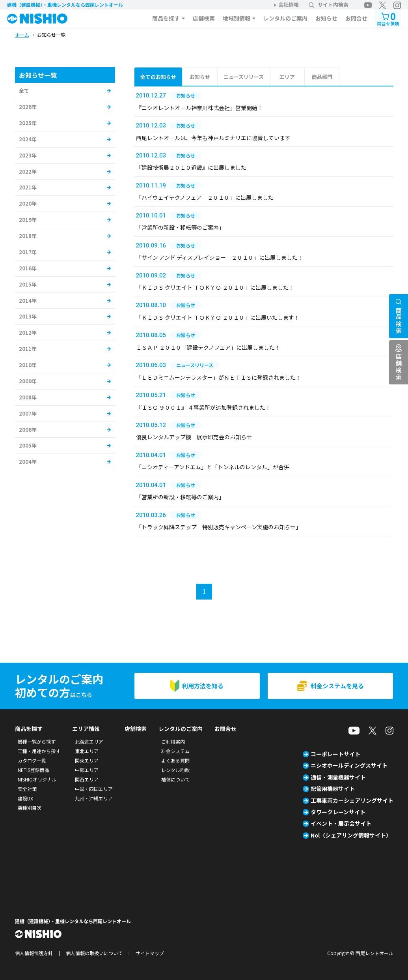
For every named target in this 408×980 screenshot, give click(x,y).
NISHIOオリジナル (37, 779)
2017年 (28, 252)
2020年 (28, 203)
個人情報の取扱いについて (94, 953)
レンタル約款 (175, 770)
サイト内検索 (329, 5)
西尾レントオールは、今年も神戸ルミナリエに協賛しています (213, 138)
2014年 (28, 301)
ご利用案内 (173, 741)
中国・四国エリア (94, 789)
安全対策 (27, 789)
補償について (175, 779)
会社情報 (289, 5)
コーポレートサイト (335, 754)
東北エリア (87, 751)
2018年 (28, 236)
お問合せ (356, 18)
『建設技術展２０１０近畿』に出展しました (191, 167)
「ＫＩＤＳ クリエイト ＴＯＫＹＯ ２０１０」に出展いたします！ (218, 317)
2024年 (28, 139)
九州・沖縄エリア (94, 798)
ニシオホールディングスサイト (349, 765)
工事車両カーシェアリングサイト (352, 800)
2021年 (28, 187)
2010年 (28, 365)
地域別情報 (237, 18)
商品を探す (166, 18)
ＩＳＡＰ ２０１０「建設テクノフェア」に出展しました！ (208, 347)
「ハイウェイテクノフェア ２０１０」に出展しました (205, 197)
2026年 (28, 107)
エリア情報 (86, 729)
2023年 (28, 155)
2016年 (28, 268)
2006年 (28, 430)
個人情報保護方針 (34, 953)
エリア (287, 77)
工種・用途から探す (39, 751)
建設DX (25, 798)
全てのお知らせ (158, 77)
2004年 (28, 462)
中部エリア (87, 770)
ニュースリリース (244, 77)
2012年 (28, 333)
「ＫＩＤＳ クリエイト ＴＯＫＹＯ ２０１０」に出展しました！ (215, 287)
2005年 (28, 445)
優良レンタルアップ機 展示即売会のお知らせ (194, 437)
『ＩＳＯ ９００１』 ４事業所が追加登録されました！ (203, 407)
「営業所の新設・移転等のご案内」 (180, 227)
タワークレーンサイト (338, 812)
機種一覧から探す (37, 741)
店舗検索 (204, 18)
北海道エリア (89, 741)
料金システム (175, 751)
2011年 (28, 349)
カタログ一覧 (32, 760)
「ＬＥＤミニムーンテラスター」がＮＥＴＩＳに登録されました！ (219, 377)
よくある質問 (175, 760)
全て (24, 91)
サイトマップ (150, 953)
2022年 (28, 171)
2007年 (28, 413)
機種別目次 (30, 808)
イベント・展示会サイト (341, 823)
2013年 (28, 316)
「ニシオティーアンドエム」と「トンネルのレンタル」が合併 (213, 467)
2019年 (28, 220)
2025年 (28, 123)
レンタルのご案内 (285, 18)
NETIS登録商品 (34, 770)
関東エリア (87, 760)
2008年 (28, 397)
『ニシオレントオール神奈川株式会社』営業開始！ (199, 108)
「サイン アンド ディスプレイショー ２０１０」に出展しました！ (220, 257)
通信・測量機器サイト (338, 777)
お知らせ (326, 18)
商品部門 (322, 77)
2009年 (28, 381)
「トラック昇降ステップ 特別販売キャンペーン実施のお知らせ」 (219, 527)
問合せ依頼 (388, 18)
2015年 (28, 284)
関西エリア (87, 779)
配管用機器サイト (333, 789)
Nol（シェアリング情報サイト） (351, 835)
